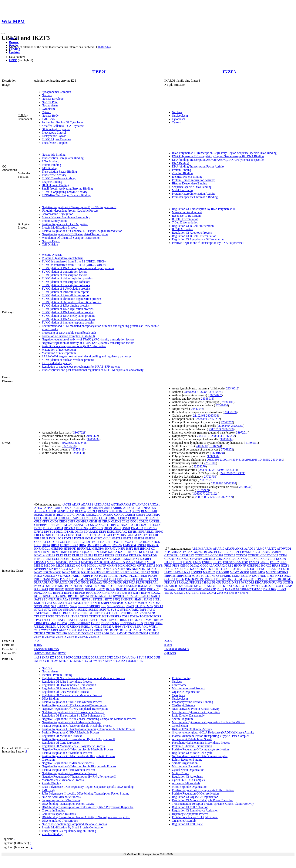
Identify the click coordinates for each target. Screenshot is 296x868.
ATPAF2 (184, 552)
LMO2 (126, 559)
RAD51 (110, 586)
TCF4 (104, 613)
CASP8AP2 (153, 515)
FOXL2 (69, 538)
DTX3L (69, 532)
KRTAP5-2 (121, 555)
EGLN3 (188, 562)
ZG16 (105, 633)
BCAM (70, 511)
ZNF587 (234, 593)
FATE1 (148, 535)
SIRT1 (157, 599)
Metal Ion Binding (183, 190)
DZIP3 (79, 532)
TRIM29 (157, 620)
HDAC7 (148, 542)
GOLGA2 (53, 542)
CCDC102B (202, 555)
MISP (262, 572)
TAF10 (151, 610)
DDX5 (93, 528)
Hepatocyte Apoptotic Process (190, 814)
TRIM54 (62, 623)
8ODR (132, 661)
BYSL (246, 552)
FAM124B (242, 562)
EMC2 (197, 562)
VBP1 (195, 593)
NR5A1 (135, 572)
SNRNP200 (117, 603)
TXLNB (149, 623)
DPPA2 (39, 532)
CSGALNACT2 (78, 525)
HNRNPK (70, 549)
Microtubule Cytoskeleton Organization (196, 712)
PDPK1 (124, 576)
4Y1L (47, 661)
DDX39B (82, 528)
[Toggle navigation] (3, 33)
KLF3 (59, 555)
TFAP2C (40, 616)
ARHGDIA (62, 508)
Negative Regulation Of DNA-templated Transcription (75, 234)
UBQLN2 (63, 627)
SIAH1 (139, 599)
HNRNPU (111, 549)
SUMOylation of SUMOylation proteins (66, 289)
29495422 (92, 436)
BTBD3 (58, 515)
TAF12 (38, 613)
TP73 (52, 620)
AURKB (51, 511)
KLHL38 (231, 569)
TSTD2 (169, 593)
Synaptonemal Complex (56, 92)
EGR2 (111, 532)
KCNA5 (133, 552)
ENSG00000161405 (177, 649)
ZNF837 (83, 637)
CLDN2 (116, 521)
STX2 (48, 610)
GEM (183, 566)
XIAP (62, 630)
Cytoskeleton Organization (188, 770)
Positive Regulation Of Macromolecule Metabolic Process (77, 726)
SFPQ (116, 599)
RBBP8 (80, 589)
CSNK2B (101, 525)
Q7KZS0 (61, 653)
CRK (260, 559)
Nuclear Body (50, 116)
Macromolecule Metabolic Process (63, 780)
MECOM (50, 566)
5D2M (55, 661)
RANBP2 (157, 586)
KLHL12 (77, 555)
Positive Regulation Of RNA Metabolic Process (71, 732)
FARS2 (274, 562)
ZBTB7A (153, 630)
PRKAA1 (170, 582)
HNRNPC (153, 545)
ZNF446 (39, 637)
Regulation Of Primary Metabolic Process (67, 688)
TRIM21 (101, 620)
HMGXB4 (129, 545)
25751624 (212, 494)
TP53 (37, 620)
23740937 (245, 487)
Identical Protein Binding (187, 177)
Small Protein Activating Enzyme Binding (67, 189)
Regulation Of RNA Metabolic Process (65, 692)
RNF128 (80, 593)
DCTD (38, 528)
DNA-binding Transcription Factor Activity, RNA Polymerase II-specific (86, 817)
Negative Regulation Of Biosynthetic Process (69, 773)
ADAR (76, 504)
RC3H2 (111, 589)
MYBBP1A (41, 569)
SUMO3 (93, 610)
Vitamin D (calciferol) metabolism (63, 258)
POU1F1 (141, 579)
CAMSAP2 (106, 515)
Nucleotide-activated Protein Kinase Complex (200, 756)
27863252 (214, 419)
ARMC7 (261, 549)
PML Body (48, 119)
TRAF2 (61, 620)
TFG (58, 616)
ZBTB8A (40, 633)
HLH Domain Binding (55, 185)
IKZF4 (169, 569)
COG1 (134, 521)
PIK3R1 (210, 579)
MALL (51, 562)
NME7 (236, 576)
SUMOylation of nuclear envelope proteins (68, 360)
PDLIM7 (113, 576)
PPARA (39, 582)
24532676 (227, 473)
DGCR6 (281, 559)
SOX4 (148, 603)
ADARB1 (87, 504)
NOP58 (57, 572)
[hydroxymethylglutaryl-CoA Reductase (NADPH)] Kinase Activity (213, 732)
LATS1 (47, 559)
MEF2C (70, 566)
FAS (140, 535)
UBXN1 (75, 627)
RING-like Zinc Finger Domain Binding (66, 195)
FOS (60, 538)
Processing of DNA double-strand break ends (69, 333)
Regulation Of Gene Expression (61, 743)
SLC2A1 (47, 603)
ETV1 (64, 535)
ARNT (108, 508)
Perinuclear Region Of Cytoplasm (62, 122)
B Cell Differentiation (185, 219)
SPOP (74, 606)
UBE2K (39, 627)
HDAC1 (115, 542)
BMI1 (49, 515)
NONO (151, 569)
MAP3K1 (74, 562)
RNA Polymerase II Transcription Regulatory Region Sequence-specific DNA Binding (224, 153)
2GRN (61, 657)
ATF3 (134, 508)
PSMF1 (217, 582)
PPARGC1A (62, 582)
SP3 (54, 606)
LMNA (106, 559)
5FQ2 (116, 661)
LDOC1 (252, 569)
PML (120, 579)
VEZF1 (137, 627)
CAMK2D (79, 515)
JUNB (103, 552)
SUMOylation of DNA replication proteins (68, 309)
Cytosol (46, 112)
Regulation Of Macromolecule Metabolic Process (72, 695)
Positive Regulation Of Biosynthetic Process (69, 770)
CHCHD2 (209, 559)
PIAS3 (64, 579)
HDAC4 (126, 542)
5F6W (93, 661)
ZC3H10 (62, 633)
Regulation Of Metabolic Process (62, 736)
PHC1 (38, 579)
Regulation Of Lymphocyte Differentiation (198, 239)
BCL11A (81, 511)
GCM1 (89, 538)
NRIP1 (155, 572)
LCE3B (87, 559)
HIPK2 (64, 545)
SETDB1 (98, 599)
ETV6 (72, 535)
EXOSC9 (90, 535)
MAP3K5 (87, 562)
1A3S (38, 657)
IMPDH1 (67, 552)
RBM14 (90, 589)
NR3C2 (125, 572)
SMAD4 (78, 603)
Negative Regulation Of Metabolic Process (68, 763)
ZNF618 (61, 637)
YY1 (90, 630)
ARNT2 (271, 549)
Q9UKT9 (170, 653)
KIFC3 (220, 569)
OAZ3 (288, 576)
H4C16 (95, 542)
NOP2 (38, 572)
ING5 (186, 569)
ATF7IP (143, 508)
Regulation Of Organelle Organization (195, 797)
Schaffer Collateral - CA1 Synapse (63, 126)
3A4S (135, 657)
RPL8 (64, 596)
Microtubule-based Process (188, 688)
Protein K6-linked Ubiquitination (192, 746)
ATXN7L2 (197, 552)
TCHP (181, 589)
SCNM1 (288, 582)
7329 (37, 641)
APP (47, 508)
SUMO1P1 (70, 610)
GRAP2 (220, 566)
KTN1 (38, 559)
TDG (112, 613)
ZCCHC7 (87, 633)
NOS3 (245, 576)
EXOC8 (217, 562)
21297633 (214, 497)
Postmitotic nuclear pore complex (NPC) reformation (74, 346)
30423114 (231, 470)
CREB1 (156, 521)
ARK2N (74, 508)
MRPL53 (182, 576)
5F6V (85, 661)
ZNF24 (144, 633)
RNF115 (69, 593)
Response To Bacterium (186, 216)
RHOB (142, 589)
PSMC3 (39, 586)
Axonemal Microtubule (186, 783)
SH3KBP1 (127, 599)
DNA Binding (180, 163)
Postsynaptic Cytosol (54, 136)
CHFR (72, 521)
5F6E (70, 661)
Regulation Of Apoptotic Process (192, 233)
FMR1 (53, 538)
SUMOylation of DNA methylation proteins (68, 316)
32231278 (69, 446)
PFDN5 (200, 579)
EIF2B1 (133, 532)
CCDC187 (217, 555)
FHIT (156, 535)
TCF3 (97, 613)
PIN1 (230, 579)
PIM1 (81, 579)
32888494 (93, 439)
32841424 (222, 405)
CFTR (46, 521)
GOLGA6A (207, 566)
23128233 (215, 429)
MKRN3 (112, 566)
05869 (168, 645)
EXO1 (80, 535)
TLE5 (220, 589)
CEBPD (133, 518)
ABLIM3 (197, 549)
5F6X (101, 661)
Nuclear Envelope (53, 99)
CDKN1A (170, 559)
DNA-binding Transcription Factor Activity (198, 166)
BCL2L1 (92, 511)
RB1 (52, 589)
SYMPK (125, 610)
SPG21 (198, 586)
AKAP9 (230, 549)
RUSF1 (108, 596)
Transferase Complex (55, 143)
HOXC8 (266, 566)
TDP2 (119, 613)
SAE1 (137, 596)
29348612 (232, 388)
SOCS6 (129, 603)
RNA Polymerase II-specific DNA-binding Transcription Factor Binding (86, 793)
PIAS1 (46, 579)
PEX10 (153, 576)
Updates (14, 52)
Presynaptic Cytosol (54, 133)
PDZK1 (134, 576)
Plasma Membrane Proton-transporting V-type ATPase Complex (211, 736)
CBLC (38, 518)
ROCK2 (156, 593)
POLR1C (248, 579)
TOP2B (144, 616)
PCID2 (180, 579)
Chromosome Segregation (57, 214)
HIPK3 (74, 545)
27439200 (230, 412)
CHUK (106, 521)
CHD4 (63, 521)
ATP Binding (50, 168)
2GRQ (86, 657)
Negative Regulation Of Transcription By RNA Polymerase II (79, 207)
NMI (135, 569)
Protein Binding (51, 165)
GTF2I (86, 542)
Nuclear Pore (50, 102)
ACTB (67, 504)
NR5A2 (145, 572)
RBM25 (101, 589)
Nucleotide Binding (54, 155)
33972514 (242, 432)
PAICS (66, 576)
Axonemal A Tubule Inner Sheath (192, 739)
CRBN (252, 559)
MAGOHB (222, 572)
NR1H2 (86, 572)
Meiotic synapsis (52, 255)
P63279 (50, 653)
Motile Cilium (181, 773)
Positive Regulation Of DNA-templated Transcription (74, 705)
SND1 (97, 603)
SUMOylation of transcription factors (64, 272)
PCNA (103, 576)
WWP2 (46, 630)
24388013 (207, 399)
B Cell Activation (183, 229)
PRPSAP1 (152, 582)
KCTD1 (155, 552)
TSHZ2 (115, 623)
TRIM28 (146, 620)
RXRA (129, 596)
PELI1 (143, 576)
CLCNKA (241, 559)
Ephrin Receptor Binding (187, 760)
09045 (38, 645)
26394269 (277, 460)
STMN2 (148, 606)
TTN (140, 623)
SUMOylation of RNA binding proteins (66, 306)
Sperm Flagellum (182, 719)
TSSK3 (281, 589)
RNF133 (91, 593)
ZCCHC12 (74, 633)
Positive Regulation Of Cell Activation (195, 793)
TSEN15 (257, 589)
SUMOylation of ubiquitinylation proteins (67, 278)
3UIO (150, 657)
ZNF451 (50, 637)
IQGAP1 (87, 552)
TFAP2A (138, 613)
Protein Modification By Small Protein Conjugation (73, 827)
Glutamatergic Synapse (56, 129)
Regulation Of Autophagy (188, 777)
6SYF (124, 661)
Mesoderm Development (187, 212)
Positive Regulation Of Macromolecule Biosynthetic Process (78, 756)
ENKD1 (207, 562)
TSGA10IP (269, 589)
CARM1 (130, 515)
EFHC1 (178, 562)
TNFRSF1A (114, 616)
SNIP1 (105, 603)
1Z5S (53, 657)
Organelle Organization (186, 692)
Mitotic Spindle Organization (190, 787)
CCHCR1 (254, 555)
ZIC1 (113, 633)
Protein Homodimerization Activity (193, 180)
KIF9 (212, 569)
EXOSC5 (229, 562)
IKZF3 (229, 72)
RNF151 (116, 593)
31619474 (216, 392)
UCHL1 (86, 627)
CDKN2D (183, 559)
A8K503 (39, 653)
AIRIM (208, 549)
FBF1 (283, 562)
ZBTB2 (130, 630)
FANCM (132, 535)
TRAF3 (71, 620)
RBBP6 (70, 589)
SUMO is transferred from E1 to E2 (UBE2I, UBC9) (74, 261)
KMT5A (99, 555)
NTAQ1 (254, 576)
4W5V (38, 661)
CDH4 (103, 518)
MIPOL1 (92, 566)
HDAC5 (137, 542)
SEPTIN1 (75, 599)
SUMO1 (57, 610)
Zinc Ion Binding (182, 173)
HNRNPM (98, 549)
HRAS (276, 566)
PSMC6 (49, 586)
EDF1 (103, 532)
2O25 (103, 657)
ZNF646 (72, 637)
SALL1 (146, 596)
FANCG (254, 562)
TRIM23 (112, 620)
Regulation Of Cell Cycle (187, 824)
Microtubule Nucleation (186, 766)
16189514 (104, 47)
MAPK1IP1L (102, 562)
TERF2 (128, 613)
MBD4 (151, 562)
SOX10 (139, 603)
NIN (128, 569)
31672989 (203, 490)
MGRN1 (81, 566)
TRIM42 (246, 589)
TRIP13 (95, 623)
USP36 (116, 627)
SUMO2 (82, 610)
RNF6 (268, 582)
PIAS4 (73, 579)
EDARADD (91, 532)
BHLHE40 (115, 511)
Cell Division (50, 244)
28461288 (190, 392)
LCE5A (97, 559)
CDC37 (83, 518)
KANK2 (195, 569)
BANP (61, 511)
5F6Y (109, 661)
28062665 (251, 460)
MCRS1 (244, 572)
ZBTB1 (109, 630)
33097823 (79, 432)
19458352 (264, 460)
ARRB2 (118, 508)
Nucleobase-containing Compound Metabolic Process (74, 824)
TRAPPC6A (232, 589)
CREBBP (40, 525)
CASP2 (140, 515)
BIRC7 (136, 511)
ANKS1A (241, 549)
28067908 (212, 416)
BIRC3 (127, 511)
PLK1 (113, 579)
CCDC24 (230, 555)
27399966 (217, 483)
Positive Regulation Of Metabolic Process (67, 753)
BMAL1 (39, 515)
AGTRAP (117, 504)
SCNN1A (50, 599)
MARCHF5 (118, 562)
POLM (238, 579)
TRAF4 (81, 620)
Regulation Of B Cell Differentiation (194, 236)
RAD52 (120, 586)
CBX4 (53, 518)
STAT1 (130, 606)
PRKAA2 (96, 582)
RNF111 (58, 593)
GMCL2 (128, 538)
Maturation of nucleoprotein (59, 350)
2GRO (69, 657)
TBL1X (56, 613)
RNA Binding (50, 161)
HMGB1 (106, 545)
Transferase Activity (54, 175)
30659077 (199, 494)
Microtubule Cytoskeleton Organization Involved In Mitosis (208, 722)
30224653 (68, 443)
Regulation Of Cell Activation (190, 807)
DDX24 (58, 528)
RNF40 (145, 593)
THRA (76, 616)
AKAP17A (130, 504)
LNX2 (135, 559)
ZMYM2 (122, 633)
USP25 (107, 627)
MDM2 (39, 566)
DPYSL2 (50, 532)
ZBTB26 (141, 630)
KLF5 (67, 555)
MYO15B (194, 576)
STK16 (224, 586)
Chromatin (48, 760)
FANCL (264, 562)
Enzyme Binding (52, 182)
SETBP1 (87, 599)
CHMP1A (82, 521)
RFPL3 (133, 589)
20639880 (213, 460)
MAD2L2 (209, 572)
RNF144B (103, 593)
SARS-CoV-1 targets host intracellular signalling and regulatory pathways (86, 356)
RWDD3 (118, 596)
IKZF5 (56, 552)
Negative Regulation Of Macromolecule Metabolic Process (77, 749)
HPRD (13, 60)
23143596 (218, 470)
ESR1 (48, 535)
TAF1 (143, 610)
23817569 (206, 480)
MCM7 (234, 572)
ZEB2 (97, 633)
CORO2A (145, 521)
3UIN (142, 657)
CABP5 (265, 552)
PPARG (49, 582)
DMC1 (117, 528)
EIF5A (142, 532)
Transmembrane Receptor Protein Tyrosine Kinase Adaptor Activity (213, 804)
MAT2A (130, 562)
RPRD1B (74, 596)
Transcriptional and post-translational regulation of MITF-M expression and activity (93, 370)
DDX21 (48, 528)
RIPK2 (38, 593)
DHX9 (108, 528)
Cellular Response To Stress (59, 814)
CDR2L (113, 518)
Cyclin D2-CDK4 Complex (189, 780)
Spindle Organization (185, 763)
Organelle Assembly (184, 821)
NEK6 (215, 576)
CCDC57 (242, 555)
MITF (102, 566)
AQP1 (251, 549)
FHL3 (38, 538)
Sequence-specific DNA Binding (192, 187)
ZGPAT (212, 593)
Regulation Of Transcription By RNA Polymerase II (203, 209)
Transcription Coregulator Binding (63, 158)
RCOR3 (249, 582)
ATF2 (126, 508)
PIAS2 (55, 579)
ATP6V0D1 (284, 549)
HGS (157, 542)
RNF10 (48, 593)
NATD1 (206, 576)
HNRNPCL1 (42, 549)
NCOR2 (92, 569)
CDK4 (283, 555)
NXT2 (279, 576)
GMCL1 (117, 538)
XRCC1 (72, 630)
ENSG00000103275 (46, 649)
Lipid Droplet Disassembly (188, 715)
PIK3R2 (221, 579)
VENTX (126, 627)
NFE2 (101, 569)
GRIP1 (77, 542)
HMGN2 (117, 545)
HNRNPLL (84, 549)
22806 (168, 641)
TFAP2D (211, 589)
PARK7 (76, 576)
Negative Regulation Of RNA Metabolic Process (71, 722)
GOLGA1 (40, 542)
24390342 (205, 470)
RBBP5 (60, 589)
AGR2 (106, 504)
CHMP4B (95, 521)
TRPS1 (105, 623)
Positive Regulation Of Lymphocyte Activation (200, 749)
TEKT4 (200, 589)
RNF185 (127, 593)
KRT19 (109, 555)
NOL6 (142, 569)
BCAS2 (209, 552)
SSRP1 (121, 606)
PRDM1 (286, 579)
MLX (121, 566)
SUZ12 (115, 610)
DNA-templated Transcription (60, 821)
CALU (68, 515)
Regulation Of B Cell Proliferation (193, 226)
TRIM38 (39, 623)
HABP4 (105, 542)
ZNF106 (133, 633)
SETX (108, 599)
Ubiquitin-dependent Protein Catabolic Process (70, 211)
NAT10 (82, 569)
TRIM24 (123, 620)
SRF (103, 606)
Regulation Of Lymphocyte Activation (195, 810)
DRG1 (60, 532)
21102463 (199, 416)
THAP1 (66, 616)
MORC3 (131, 566)
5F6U (78, 661)
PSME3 (60, 586)
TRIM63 (73, 623)
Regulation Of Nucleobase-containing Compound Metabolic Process (83, 678)
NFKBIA (111, 569)
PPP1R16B (261, 579)
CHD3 (54, 521)
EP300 (159, 532)
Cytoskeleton (180, 726)
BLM (144, 511)
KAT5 (205, 569)
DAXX (156, 525)
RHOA (259, 582)
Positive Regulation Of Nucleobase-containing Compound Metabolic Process (88, 729)
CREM (63, 525)
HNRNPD (57, 549)
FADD (101, 535)
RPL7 (56, 596)
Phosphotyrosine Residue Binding (193, 702)
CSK (91, 525)
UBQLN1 (51, 627)
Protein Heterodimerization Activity (194, 194)
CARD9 (119, 515)
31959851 (203, 392)
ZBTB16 (120, 630)
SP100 (46, 606)
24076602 (202, 446)
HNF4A (141, 545)
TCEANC (170, 589)
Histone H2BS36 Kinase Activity (192, 729)
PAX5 (95, 576)
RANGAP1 (41, 589)
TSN (123, 623)
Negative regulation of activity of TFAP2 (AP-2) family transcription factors (88, 339)
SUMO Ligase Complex (56, 139)
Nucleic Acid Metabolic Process (61, 797)
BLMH (153, 511)
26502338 (230, 483)
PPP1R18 (275, 579)
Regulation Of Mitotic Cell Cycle (192, 753)
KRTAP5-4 (136, 555)
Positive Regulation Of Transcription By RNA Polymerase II (209, 243)
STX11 (243, 586)
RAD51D (228, 582)
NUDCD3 (49, 576)
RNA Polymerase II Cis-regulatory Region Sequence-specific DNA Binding (218, 156)
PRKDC (108, 582)
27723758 (210, 477)
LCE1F (67, 559)
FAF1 (109, 535)
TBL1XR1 (68, 613)
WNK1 (153, 627)
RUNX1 (277, 582)
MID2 (254, 572)
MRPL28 (170, 576)
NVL (59, 576)
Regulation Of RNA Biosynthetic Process (67, 682)
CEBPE (143, 518)
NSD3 (38, 576)
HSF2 (130, 549)
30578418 (80, 443)
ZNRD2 (94, 637)
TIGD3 (93, 616)
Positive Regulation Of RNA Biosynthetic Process (72, 702)
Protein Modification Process (59, 228)
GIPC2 (98, 538)
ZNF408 (154, 633)
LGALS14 (274, 569)
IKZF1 (38, 552)
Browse (14, 42)
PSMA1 (207, 582)
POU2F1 (153, 579)
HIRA (82, 545)
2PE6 (110, 657)
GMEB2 (150, 538)
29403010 (203, 436)
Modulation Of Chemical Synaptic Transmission (71, 238)
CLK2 (126, 521)
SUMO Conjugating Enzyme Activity (64, 192)
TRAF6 (90, 620)
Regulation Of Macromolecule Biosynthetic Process (73, 746)
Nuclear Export (51, 241)
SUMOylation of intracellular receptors (66, 292)
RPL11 (47, 596)
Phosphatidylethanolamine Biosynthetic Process (201, 743)
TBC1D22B (266, 586)
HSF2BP (139, 549)
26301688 (218, 453)
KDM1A (39, 555)
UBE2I (99, 72)
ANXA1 (155, 504)
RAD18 (100, 586)
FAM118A (119, 535)
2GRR (95, 657)
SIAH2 (148, 599)
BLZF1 (237, 552)
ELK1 (151, 532)
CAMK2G (92, 515)
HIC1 (38, 545)
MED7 (60, 566)
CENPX (154, 518)
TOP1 (126, 616)
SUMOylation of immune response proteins (68, 322)
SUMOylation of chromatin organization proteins (72, 299)
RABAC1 (89, 586)
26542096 (197, 409)
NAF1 (73, 569)
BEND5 (103, 511)
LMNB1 (116, 559)
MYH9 (53, 569)
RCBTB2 (122, 589)
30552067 (216, 395)
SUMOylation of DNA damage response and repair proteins (78, 268)
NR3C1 (115, 572)
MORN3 (283, 572)
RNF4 (137, 593)
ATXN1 (153, 508)
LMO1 (285, 569)
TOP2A (134, 616)
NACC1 (63, 569)
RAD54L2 (144, 586)
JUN (96, 552)
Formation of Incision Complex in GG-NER (68, 336)
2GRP (78, 657)
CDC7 (274, 555)
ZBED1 (99, 630)
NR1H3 (96, 572)
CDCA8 (93, 518)
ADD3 (98, 504)
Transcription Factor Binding (59, 172)
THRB (84, 616)
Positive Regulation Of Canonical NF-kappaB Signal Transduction (82, 231)
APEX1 (39, 508)
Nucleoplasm (50, 105)
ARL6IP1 (98, 508)
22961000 (210, 463)
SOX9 (38, 606)
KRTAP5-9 (150, 555)
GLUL (107, 538)
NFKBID (226, 576)
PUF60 (77, 586)
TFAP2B (150, 613)
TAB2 (135, 610)
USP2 (187, 593)
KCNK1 (144, 552)
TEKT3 (190, 589)
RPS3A (85, 596)
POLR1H (129, 579)
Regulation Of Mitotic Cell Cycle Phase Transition (203, 800)
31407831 (252, 443)
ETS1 (55, 535)
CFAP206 (196, 559)
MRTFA (142, 566)
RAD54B (131, 586)
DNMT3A (137, 528)
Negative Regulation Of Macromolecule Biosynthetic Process (79, 766)
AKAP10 (219, 549)
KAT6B (123, 552)
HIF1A (46, 545)
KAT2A (113, 552)
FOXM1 (79, 538)
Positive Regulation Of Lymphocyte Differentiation (203, 790)
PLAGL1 (103, 579)
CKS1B (229, 559)
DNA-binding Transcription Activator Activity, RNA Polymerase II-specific (218, 160)
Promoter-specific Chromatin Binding (195, 197)
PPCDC (75, 582)
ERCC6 (39, 535)
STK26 (233, 586)
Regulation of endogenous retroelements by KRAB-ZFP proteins (81, 367)
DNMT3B (150, 528)
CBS (46, 518)
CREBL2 (52, 525)
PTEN (69, 586)
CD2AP (73, 518)
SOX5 (157, 603)
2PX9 (118, 657)
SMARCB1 (172, 586)
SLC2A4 (58, 603)
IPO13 (77, 552)
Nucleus (47, 95)
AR (52, 508)
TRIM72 (85, 623)
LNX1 (186, 572)
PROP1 (118, 582)
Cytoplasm (48, 109)
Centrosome (179, 685)
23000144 (226, 460)
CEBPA (123, 518)
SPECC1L (63, 606)
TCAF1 (279, 586)
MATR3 (141, 562)
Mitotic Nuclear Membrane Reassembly (66, 217)
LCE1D (57, 559)
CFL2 (38, 521)
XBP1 (54, 630)
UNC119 (97, 627)
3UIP (157, 657)
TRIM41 (51, 623)
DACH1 (146, 525)
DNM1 (126, 528)
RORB (38, 596)
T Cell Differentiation (185, 222)
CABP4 (255, 552)
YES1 (203, 593)
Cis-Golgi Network (184, 705)
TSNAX (131, 623)
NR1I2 (106, 572)
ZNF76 (244, 593)
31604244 (215, 446)
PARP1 (86, 576)
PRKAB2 (195, 582)
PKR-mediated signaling (57, 363)
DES (100, 528)
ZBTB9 (51, 633)
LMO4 (177, 572)
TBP (77, 613)
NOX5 (66, 572)
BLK (229, 552)
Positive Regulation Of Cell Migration (65, 224)
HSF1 (122, 549)
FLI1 (45, 538)
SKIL (37, 603)
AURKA (39, 511)
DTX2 (168, 562)
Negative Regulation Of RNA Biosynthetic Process (73, 712)
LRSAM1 (40, 562)
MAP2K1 (62, 562)
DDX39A (70, 528)
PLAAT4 (91, 579)
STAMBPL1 (211, 586)
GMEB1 (139, 538)
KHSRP (50, 555)
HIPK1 (55, 545)
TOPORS (155, 616)
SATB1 (39, 599)
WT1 (37, 630)
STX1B (39, 610)
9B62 (140, 661)
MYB (159, 566)
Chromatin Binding (53, 810)
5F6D (63, 661)
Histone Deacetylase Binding (190, 183)
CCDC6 (63, 518)
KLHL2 (88, 555)
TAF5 (47, 613)
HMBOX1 (93, 545)
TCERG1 (87, 613)
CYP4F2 (135, 525)
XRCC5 (82, 630)
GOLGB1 (66, 542)
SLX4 (68, 603)
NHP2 (121, 569)
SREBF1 (83, 606)
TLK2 (102, 616)
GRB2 (229, 566)
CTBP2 (112, 525)
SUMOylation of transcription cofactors (66, 282)
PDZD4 (190, 579)
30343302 (213, 456)
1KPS (45, 657)
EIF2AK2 (121, 532)
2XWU (126, 657)
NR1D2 (76, 572)
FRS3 (176, 566)
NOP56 (47, 572)
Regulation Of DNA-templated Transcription (69, 685)
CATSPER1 (172, 555)
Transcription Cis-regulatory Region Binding (69, 831)
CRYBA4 (269, 559)
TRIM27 (135, 620)
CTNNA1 (123, 525)
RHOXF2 (153, 589)
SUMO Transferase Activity (59, 178)
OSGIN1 (170, 579)
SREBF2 (95, 606)
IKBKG (150, 549)
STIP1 (139, 606)
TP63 (45, 620)
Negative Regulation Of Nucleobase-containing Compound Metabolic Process (89, 719)
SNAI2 (88, 603)
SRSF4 (111, 606)
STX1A (159, 606)
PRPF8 (140, 582)
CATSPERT (187, 555)
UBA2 (159, 623)
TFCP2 (50, 616)
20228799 (227, 497)
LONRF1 (146, 559)
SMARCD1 (186, 586)
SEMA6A (62, 599)
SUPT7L (105, 610)
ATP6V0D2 (172, 552)
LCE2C (77, 559)
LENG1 (262, 569)
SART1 (156, 596)
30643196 (239, 460)
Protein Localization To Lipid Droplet (195, 817)
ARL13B (86, 508)
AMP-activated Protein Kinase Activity (196, 709)
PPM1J (85, 582)
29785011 (227, 402)
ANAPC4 (143, 504)
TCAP (288, 586)
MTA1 (151, 566)
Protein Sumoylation (54, 221)
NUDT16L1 (267, 576)
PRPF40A (129, 582)
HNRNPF (240, 566)
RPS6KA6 (96, 596)
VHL (145, 627)
